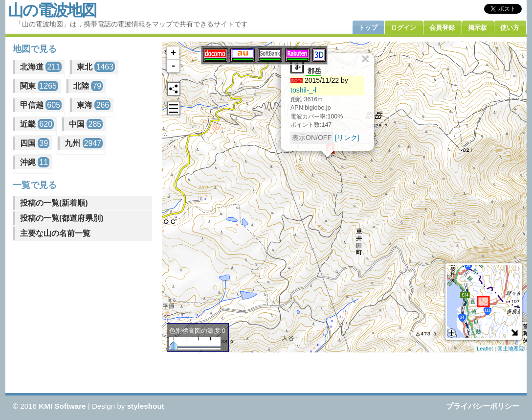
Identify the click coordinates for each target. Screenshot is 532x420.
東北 (96, 67)
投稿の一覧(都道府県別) (62, 218)
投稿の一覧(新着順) (54, 203)
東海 (94, 105)
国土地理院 (511, 349)
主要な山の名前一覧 (55, 233)
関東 (39, 86)
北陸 (88, 86)
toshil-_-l (303, 90)
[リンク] (347, 138)
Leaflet (485, 349)
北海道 (41, 67)
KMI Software (62, 406)
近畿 (37, 124)
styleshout (146, 406)
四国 (35, 143)
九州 (84, 143)
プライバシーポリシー (483, 406)
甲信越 (41, 105)
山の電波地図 (52, 10)
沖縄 (35, 162)
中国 (86, 124)
